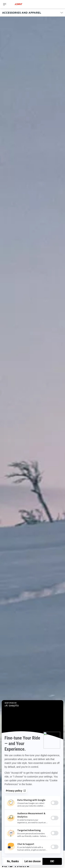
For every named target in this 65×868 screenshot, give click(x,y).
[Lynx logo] (19, 4)
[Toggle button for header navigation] (5, 4)
